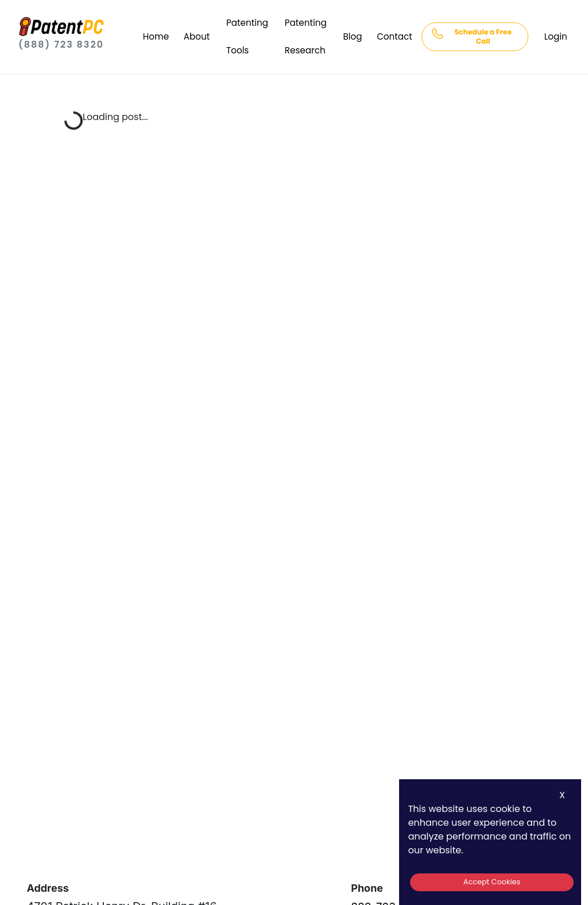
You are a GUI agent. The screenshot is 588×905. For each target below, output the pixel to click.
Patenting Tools (247, 36)
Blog (353, 36)
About (197, 36)
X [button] (562, 795)
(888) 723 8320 (61, 45)
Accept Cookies (492, 882)
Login (556, 36)
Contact (394, 36)
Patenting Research (306, 36)
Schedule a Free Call (483, 37)
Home (156, 36)
